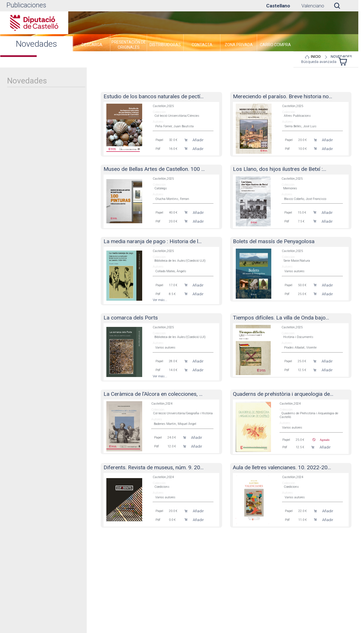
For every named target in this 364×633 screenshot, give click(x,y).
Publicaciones (26, 5)
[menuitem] (92, 46)
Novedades (341, 57)
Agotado (322, 440)
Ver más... (160, 300)
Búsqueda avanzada (319, 62)
